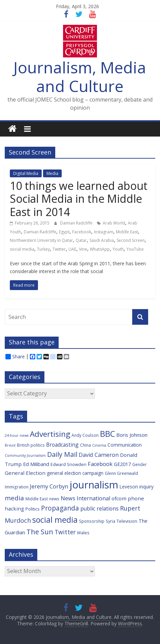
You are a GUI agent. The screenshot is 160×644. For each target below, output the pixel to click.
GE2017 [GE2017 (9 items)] (122, 464)
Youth (118, 249)
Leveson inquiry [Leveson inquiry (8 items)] (137, 487)
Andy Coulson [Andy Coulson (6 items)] (85, 435)
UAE (72, 249)
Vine (83, 249)
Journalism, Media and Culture (80, 77)
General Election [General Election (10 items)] (25, 473)
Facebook (82, 232)
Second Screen (131, 240)
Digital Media (26, 173)
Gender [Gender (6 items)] (139, 464)
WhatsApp (100, 249)
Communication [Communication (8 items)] (125, 445)
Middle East (127, 232)
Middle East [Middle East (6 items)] (37, 499)
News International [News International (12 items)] (85, 498)
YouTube (135, 249)
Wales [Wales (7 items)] (83, 533)
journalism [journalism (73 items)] (94, 485)
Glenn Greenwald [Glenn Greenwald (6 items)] (121, 473)
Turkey (43, 249)
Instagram (104, 232)
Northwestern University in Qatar (41, 240)
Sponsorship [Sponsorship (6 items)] (92, 521)
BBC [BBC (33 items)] (107, 434)
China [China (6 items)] (85, 445)
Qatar (81, 240)
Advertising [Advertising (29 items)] (50, 434)
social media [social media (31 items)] (55, 520)
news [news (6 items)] (54, 499)
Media (52, 173)
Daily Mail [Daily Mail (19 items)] (62, 454)
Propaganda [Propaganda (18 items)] (60, 508)
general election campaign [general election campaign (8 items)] (75, 473)
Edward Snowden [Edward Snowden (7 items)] (68, 464)
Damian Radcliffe (77, 223)
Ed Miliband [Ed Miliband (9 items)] (36, 464)
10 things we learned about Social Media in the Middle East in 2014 (79, 199)
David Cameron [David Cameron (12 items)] (99, 455)
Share (15, 357)
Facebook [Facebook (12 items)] (100, 464)
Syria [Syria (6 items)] (111, 521)
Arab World (114, 223)
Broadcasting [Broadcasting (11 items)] (62, 445)
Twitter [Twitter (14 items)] (65, 532)
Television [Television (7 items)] (127, 521)
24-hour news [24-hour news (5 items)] (17, 435)
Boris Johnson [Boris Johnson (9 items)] (132, 435)
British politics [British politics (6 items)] (31, 445)
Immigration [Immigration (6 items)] (17, 487)
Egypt (64, 232)
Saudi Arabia (102, 240)
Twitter (59, 249)
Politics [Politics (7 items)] (33, 509)
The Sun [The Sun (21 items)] (40, 532)
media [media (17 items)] (14, 498)
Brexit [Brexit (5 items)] (10, 445)
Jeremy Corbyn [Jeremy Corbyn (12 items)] (49, 486)
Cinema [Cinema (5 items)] (99, 445)
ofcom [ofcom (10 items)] (119, 498)
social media (22, 249)
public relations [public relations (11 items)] (99, 508)
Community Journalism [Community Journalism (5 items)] (25, 455)
